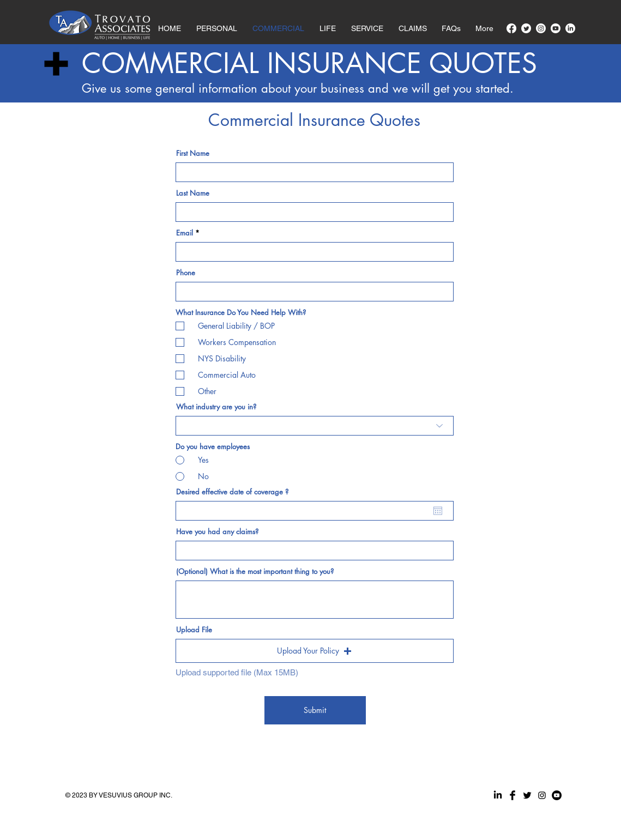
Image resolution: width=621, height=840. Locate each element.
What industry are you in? (216, 407)
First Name (193, 153)
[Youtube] (556, 28)
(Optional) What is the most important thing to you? (255, 572)
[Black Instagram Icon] (542, 795)
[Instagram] (541, 28)
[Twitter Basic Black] (527, 795)
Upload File (194, 630)
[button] (413, 23)
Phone (186, 273)
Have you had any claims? (217, 532)
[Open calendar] (438, 511)
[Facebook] (511, 28)
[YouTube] (557, 795)
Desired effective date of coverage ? (232, 492)
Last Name (193, 193)
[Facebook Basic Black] (513, 795)
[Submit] (315, 710)
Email (185, 233)
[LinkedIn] (570, 28)
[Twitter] (526, 28)
